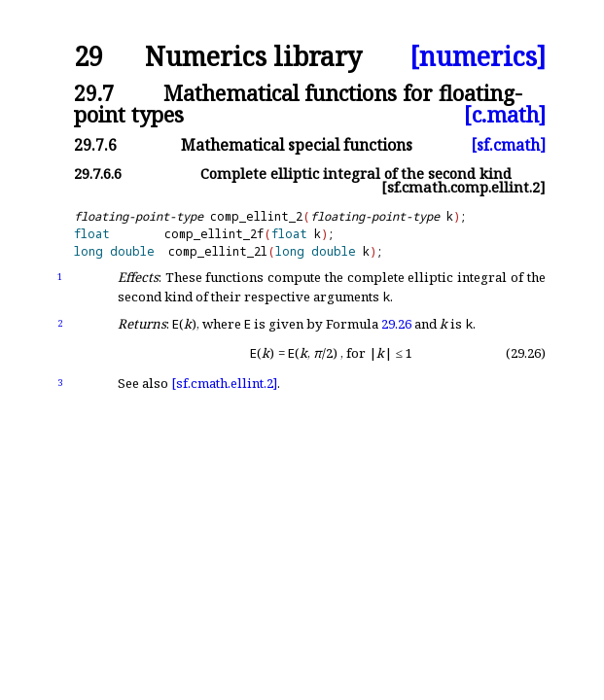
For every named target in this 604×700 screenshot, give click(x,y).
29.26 (396, 324)
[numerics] (478, 57)
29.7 (94, 93)
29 (89, 57)
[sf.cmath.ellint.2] (224, 383)
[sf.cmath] (508, 145)
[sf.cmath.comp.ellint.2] (463, 187)
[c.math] (505, 114)
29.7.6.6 (98, 174)
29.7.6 (95, 145)
